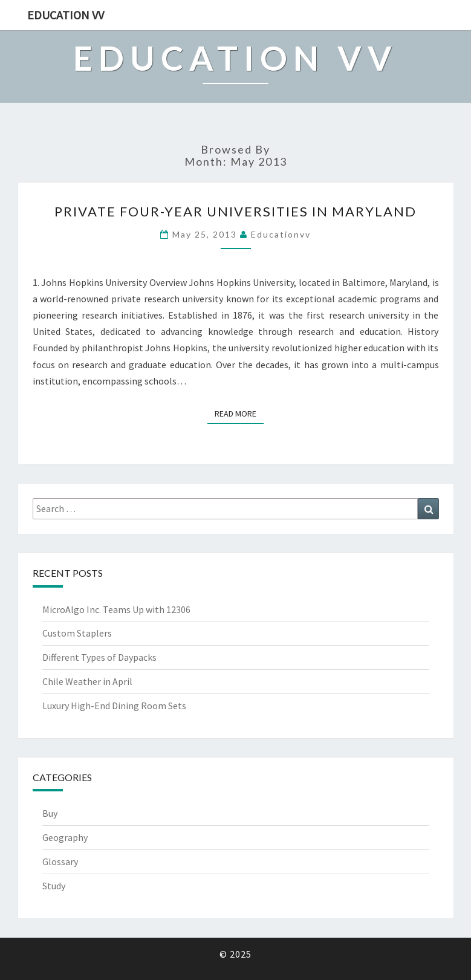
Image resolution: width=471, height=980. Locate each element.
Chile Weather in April (87, 681)
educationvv (281, 234)
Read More (239, 413)
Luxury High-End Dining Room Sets (114, 706)
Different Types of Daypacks (99, 657)
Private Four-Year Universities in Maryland (235, 211)
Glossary (60, 862)
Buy (50, 813)
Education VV (66, 15)
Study (54, 886)
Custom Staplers (77, 633)
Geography (65, 837)
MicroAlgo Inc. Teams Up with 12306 (116, 609)
